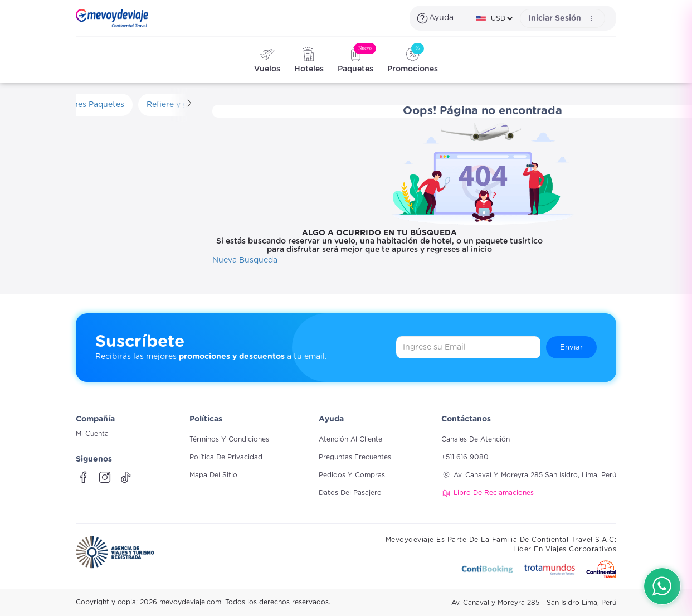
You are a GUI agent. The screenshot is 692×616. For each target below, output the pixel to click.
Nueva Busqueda (245, 260)
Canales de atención (476, 439)
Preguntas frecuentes (355, 457)
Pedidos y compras (352, 475)
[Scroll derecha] (189, 105)
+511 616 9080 (465, 457)
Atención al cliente (350, 439)
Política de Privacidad (226, 457)
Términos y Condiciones (229, 439)
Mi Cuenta (92, 434)
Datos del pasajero (350, 493)
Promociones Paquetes (80, 105)
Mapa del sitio (213, 475)
